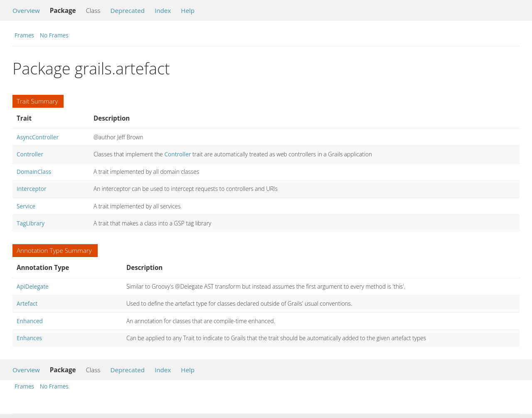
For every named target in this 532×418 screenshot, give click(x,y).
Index (163, 10)
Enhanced (30, 321)
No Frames (54, 35)
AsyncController (38, 137)
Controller (30, 154)
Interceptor (32, 189)
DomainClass (34, 172)
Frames (24, 35)
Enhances (29, 338)
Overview (26, 10)
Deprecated (127, 10)
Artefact (27, 303)
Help (188, 10)
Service (26, 206)
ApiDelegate (33, 286)
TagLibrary (31, 223)
